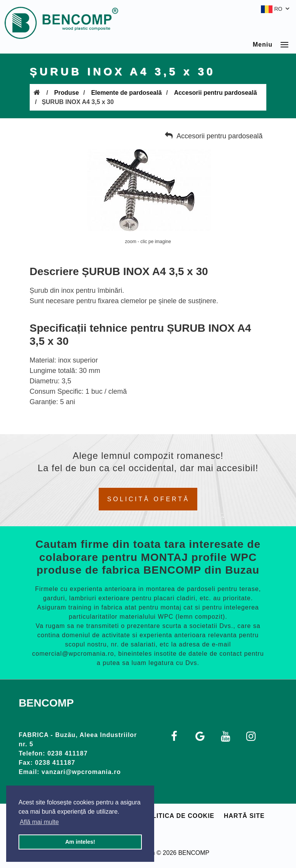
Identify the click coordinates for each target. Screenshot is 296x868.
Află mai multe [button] (39, 822)
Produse (67, 93)
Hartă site (244, 816)
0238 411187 (67, 753)
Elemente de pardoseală (126, 93)
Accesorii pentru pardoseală (215, 93)
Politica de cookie (178, 816)
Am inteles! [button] (80, 842)
